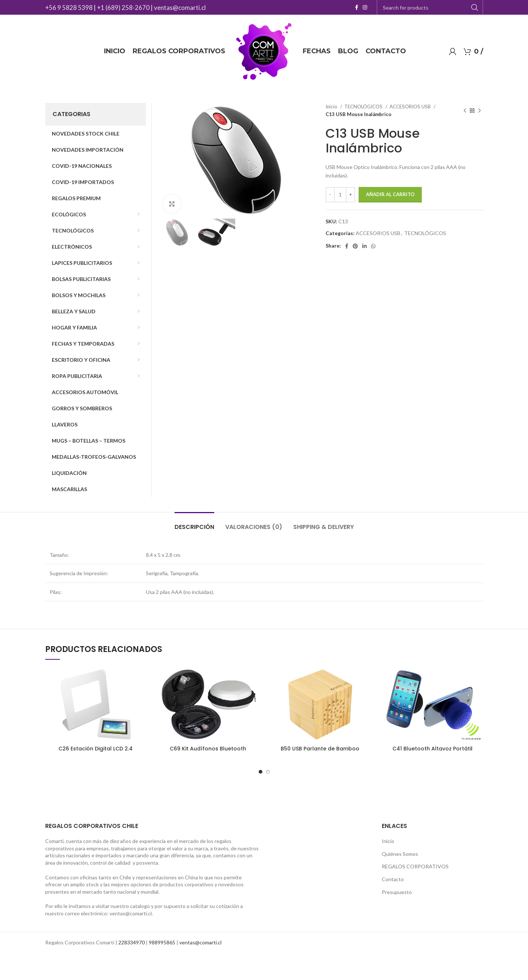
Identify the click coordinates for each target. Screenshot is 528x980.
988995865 (162, 942)
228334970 (132, 942)
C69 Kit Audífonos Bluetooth (208, 749)
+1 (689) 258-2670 (123, 8)
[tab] (194, 523)
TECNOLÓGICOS (364, 107)
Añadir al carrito (390, 194)
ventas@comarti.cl (180, 8)
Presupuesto (397, 892)
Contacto (393, 879)
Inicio (332, 107)
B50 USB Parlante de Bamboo (320, 749)
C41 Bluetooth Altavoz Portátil (432, 749)
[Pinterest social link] (355, 246)
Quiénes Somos (400, 854)
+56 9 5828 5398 (69, 8)
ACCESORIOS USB (411, 107)
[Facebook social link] (357, 7)
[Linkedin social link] (364, 246)
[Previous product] (465, 111)
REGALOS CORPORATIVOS (415, 866)
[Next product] (479, 111)
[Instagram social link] (365, 7)
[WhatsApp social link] (373, 246)
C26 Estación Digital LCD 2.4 (96, 749)
